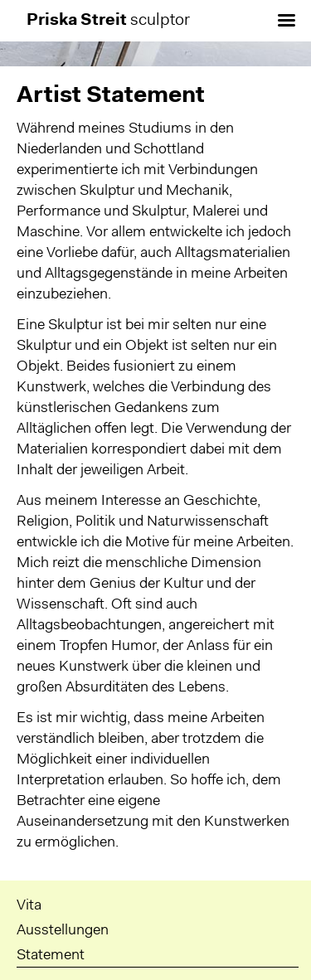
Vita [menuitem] (29, 906)
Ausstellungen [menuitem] (63, 931)
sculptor (108, 21)
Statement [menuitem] (51, 956)
